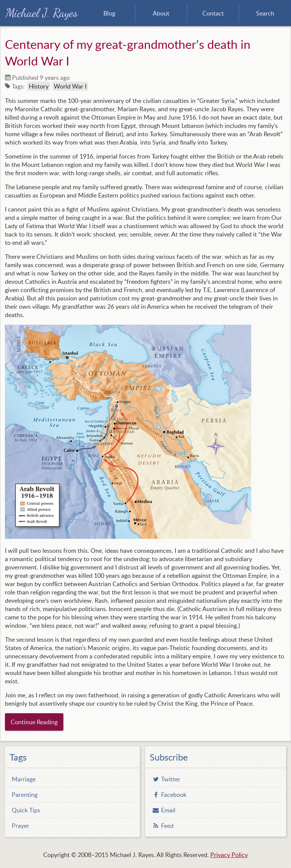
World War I (70, 86)
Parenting (25, 795)
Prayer (20, 826)
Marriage (24, 779)
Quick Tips (26, 810)
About (161, 13)
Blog (109, 13)
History (39, 86)
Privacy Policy (229, 855)
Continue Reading (34, 722)
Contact (213, 13)
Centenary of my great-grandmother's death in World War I (128, 52)
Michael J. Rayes (42, 13)
